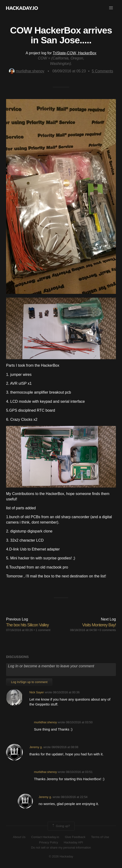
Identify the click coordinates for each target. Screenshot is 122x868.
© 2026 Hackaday (61, 856)
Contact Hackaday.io (45, 837)
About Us (19, 837)
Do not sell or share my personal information (61, 848)
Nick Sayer (37, 692)
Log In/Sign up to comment (29, 682)
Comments (102, 71)
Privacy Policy (48, 842)
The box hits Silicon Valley (27, 625)
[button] (111, 8)
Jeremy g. (36, 747)
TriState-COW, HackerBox (75, 53)
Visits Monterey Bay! (99, 625)
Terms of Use (100, 837)
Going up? (61, 826)
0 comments (108, 630)
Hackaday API (73, 842)
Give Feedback (75, 837)
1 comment (43, 630)
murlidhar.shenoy (27, 71)
